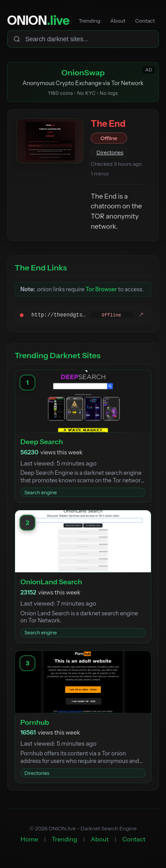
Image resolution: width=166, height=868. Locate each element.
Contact (145, 21)
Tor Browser (101, 289)
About (118, 21)
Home (29, 839)
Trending (89, 21)
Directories (110, 152)
